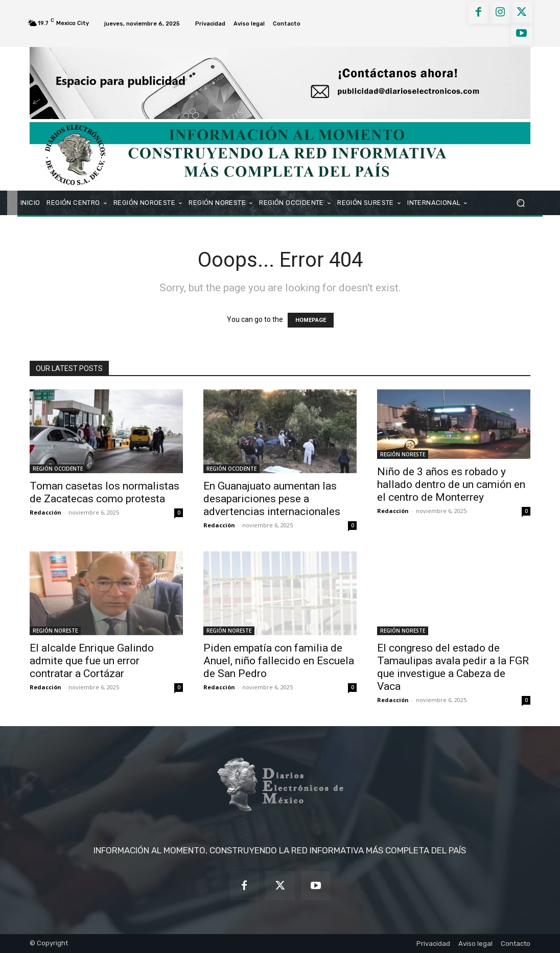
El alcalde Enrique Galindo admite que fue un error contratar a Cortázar (92, 661)
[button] (520, 203)
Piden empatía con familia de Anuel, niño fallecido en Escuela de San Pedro (279, 661)
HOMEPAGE (311, 320)
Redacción (45, 512)
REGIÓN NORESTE (403, 454)
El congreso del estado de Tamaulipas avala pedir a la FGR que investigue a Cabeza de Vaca (453, 667)
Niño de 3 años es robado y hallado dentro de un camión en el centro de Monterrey (451, 484)
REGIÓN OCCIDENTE (58, 469)
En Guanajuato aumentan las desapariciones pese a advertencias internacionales (272, 499)
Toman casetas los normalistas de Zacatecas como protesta (104, 492)
